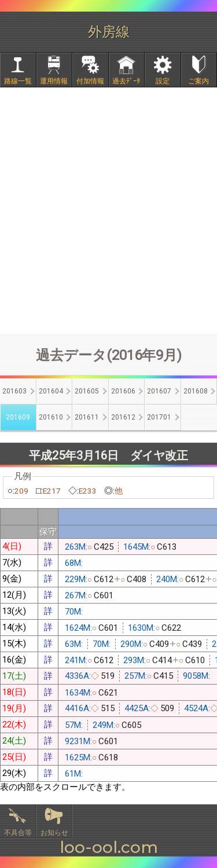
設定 (163, 81)
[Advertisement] (108, 210)
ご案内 (198, 81)
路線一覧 (18, 81)
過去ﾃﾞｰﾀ (126, 81)
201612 (123, 417)
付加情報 (90, 81)
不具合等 (18, 833)
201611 (87, 417)
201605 (87, 391)
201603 (14, 391)
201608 (196, 391)
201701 (159, 417)
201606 (123, 391)
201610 (51, 417)
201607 (159, 391)
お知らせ (54, 833)
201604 (51, 391)
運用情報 (54, 81)
